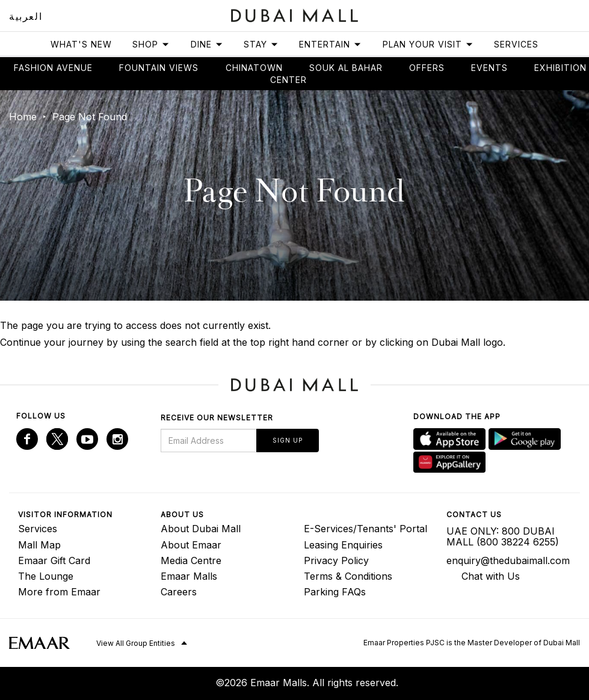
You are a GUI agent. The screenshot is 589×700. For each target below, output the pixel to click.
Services (516, 44)
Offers (427, 68)
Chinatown (254, 68)
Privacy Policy (336, 560)
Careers (179, 592)
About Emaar (191, 545)
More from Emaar (59, 592)
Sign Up (288, 440)
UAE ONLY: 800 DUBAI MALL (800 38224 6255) (503, 536)
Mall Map (39, 545)
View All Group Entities (136, 643)
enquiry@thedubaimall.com (508, 560)
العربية (26, 16)
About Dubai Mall (201, 529)
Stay (261, 44)
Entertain (330, 44)
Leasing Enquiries (343, 545)
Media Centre (191, 560)
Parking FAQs (335, 592)
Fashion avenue (53, 68)
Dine (207, 44)
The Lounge (46, 576)
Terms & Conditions (348, 576)
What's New (81, 44)
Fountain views (159, 68)
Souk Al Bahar (346, 68)
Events (489, 68)
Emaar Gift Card (54, 560)
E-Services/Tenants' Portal (365, 529)
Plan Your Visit (428, 44)
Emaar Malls (189, 576)
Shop (151, 44)
